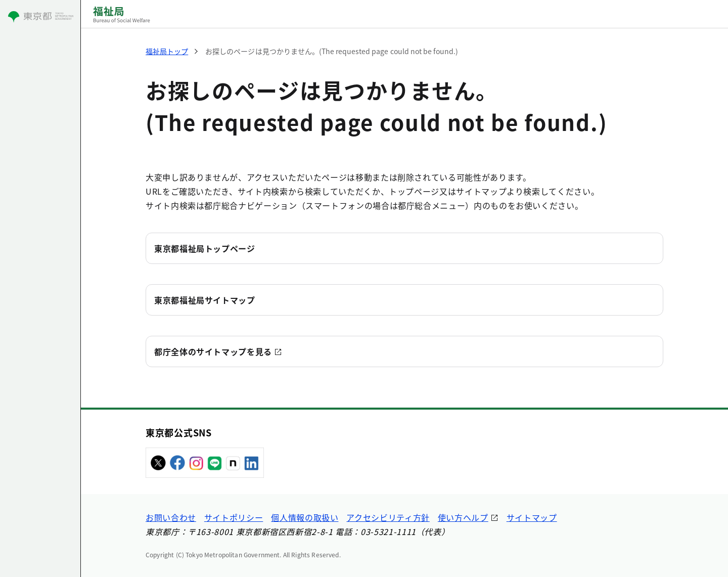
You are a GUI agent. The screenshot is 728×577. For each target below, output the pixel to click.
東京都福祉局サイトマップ (205, 300)
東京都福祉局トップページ (205, 248)
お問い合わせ (171, 517)
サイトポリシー (234, 517)
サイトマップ (532, 517)
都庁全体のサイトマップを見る (213, 351)
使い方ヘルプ (463, 517)
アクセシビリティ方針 (388, 517)
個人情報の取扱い (305, 517)
